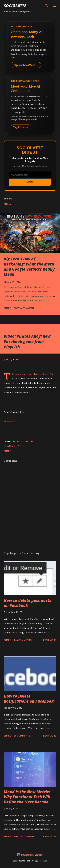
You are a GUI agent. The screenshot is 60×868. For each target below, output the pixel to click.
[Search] (47, 6)
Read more (50, 640)
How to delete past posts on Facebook (28, 603)
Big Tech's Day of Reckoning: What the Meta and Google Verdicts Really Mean (29, 267)
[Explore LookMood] (30, 47)
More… (8, 204)
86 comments (22, 736)
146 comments (23, 640)
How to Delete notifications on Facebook (29, 699)
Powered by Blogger (30, 855)
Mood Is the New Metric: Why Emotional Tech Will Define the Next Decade (27, 797)
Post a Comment (24, 308)
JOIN (30, 182)
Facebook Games (23, 441)
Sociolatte (15, 6)
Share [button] (7, 308)
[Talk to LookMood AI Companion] (30, 105)
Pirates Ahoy (12, 446)
